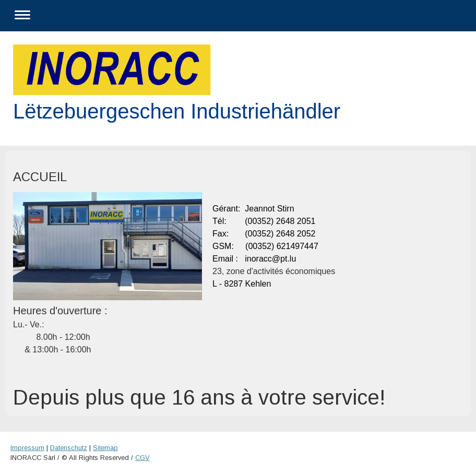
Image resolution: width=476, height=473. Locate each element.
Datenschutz (69, 448)
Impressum (27, 448)
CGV (142, 458)
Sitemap (105, 448)
